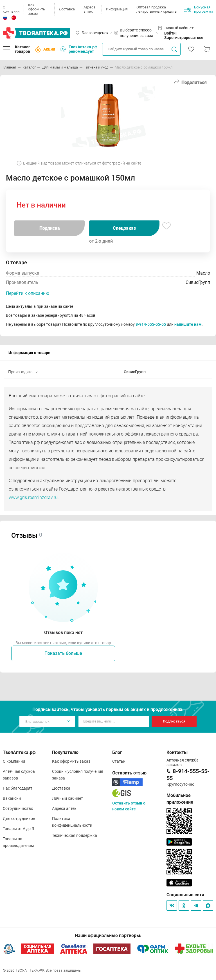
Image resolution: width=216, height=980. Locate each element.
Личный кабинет (67, 798)
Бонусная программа (199, 9)
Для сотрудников (19, 819)
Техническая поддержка (75, 835)
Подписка (50, 228)
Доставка (67, 9)
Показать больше (63, 653)
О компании (11, 9)
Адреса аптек (90, 9)
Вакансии (12, 798)
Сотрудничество (18, 808)
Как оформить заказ (37, 9)
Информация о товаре (29, 353)
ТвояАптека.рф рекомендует (79, 49)
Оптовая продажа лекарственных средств (157, 9)
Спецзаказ (124, 228)
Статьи (119, 761)
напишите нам (188, 324)
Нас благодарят (18, 788)
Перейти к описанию (28, 293)
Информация (117, 9)
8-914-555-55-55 (151, 324)
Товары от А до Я (18, 829)
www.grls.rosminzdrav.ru (33, 497)
